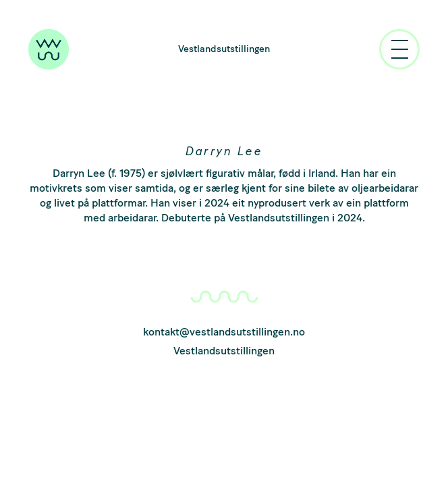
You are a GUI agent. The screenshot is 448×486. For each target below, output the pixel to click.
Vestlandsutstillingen (224, 49)
